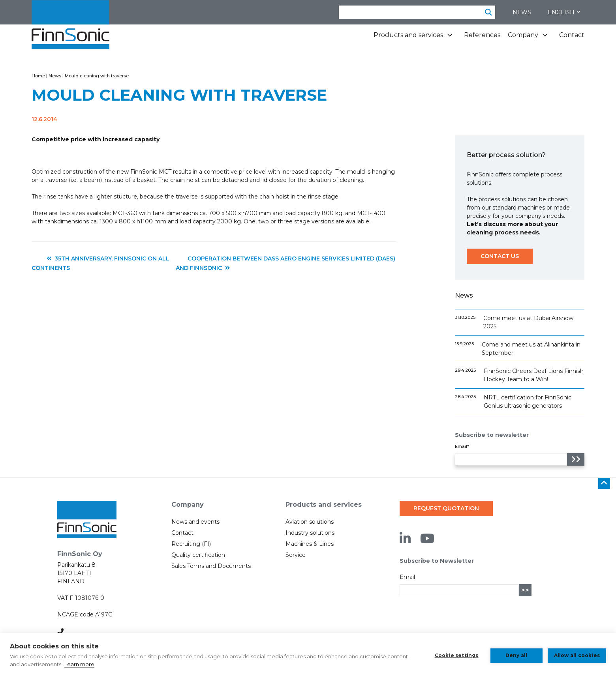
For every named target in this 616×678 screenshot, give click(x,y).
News (522, 12)
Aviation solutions (310, 522)
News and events (195, 522)
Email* (462, 446)
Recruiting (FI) (191, 544)
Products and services (408, 35)
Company (523, 35)
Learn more (79, 664)
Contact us (500, 256)
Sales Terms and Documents (211, 566)
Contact (572, 35)
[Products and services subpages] (450, 38)
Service (296, 555)
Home (38, 76)
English (564, 12)
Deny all (516, 655)
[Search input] (411, 12)
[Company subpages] (545, 38)
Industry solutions (310, 533)
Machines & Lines (310, 544)
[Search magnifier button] (488, 12)
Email (407, 577)
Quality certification (198, 555)
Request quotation (446, 508)
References (482, 35)
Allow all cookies (577, 655)
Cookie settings (456, 655)
